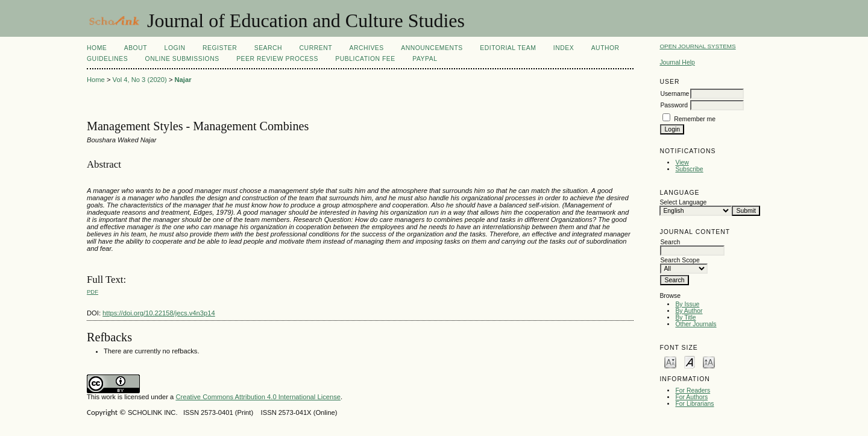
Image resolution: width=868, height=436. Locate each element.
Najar (183, 80)
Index (564, 48)
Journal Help (677, 62)
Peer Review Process (277, 59)
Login (175, 48)
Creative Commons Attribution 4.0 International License (258, 397)
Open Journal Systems (697, 46)
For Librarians (694, 404)
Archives (366, 48)
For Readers (693, 390)
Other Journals (696, 324)
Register (220, 48)
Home (97, 48)
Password (674, 105)
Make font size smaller (670, 362)
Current (316, 48)
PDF (93, 292)
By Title (685, 318)
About (136, 48)
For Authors (691, 397)
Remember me (695, 119)
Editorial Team (508, 48)
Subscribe (689, 169)
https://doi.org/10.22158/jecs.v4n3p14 (159, 313)
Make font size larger (709, 362)
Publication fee (365, 59)
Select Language (683, 202)
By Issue (687, 304)
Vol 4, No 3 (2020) (140, 80)
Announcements (432, 48)
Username (675, 94)
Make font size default (690, 362)
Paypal (425, 59)
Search (268, 48)
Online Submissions (182, 59)
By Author (689, 311)
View (682, 163)
